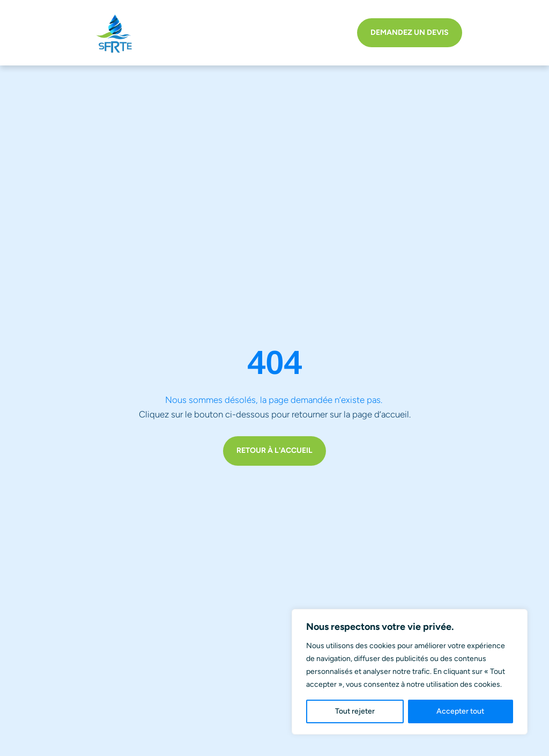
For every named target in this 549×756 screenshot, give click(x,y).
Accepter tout (460, 711)
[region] (410, 672)
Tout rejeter (355, 711)
